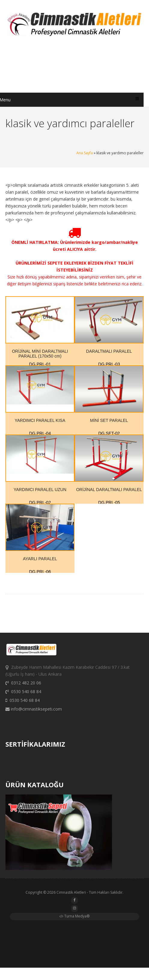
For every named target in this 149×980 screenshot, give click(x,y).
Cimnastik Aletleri (71, 894)
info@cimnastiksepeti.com (34, 712)
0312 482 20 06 (23, 685)
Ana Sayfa (85, 153)
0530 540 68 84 (23, 694)
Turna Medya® (74, 917)
